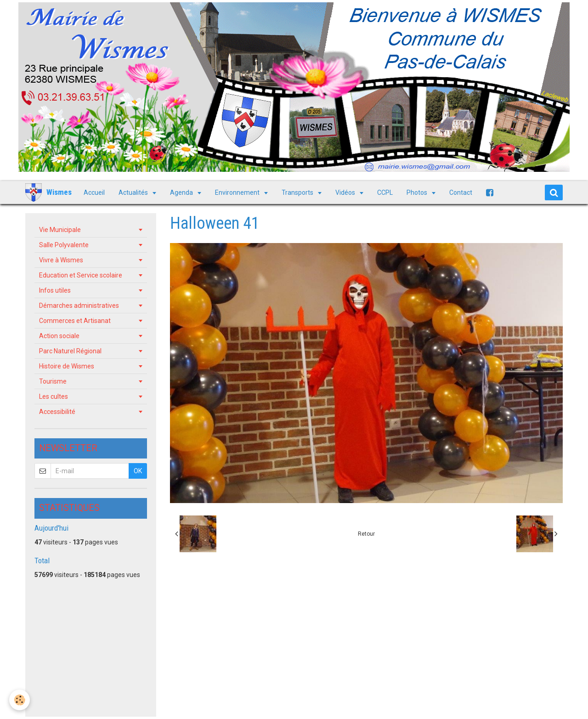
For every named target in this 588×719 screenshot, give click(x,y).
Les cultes (54, 396)
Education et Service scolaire (81, 275)
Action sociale (59, 336)
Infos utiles (55, 290)
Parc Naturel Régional (70, 351)
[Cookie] (20, 700)
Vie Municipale (60, 230)
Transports (298, 192)
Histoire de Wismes (67, 366)
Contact (461, 192)
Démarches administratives (79, 306)
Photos (418, 192)
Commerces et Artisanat (75, 321)
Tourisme (53, 381)
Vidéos (346, 192)
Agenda (182, 192)
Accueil (94, 192)
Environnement (238, 192)
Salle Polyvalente (64, 245)
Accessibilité (57, 412)
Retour (366, 534)
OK (138, 471)
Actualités (134, 192)
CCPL (385, 192)
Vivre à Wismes (61, 260)
